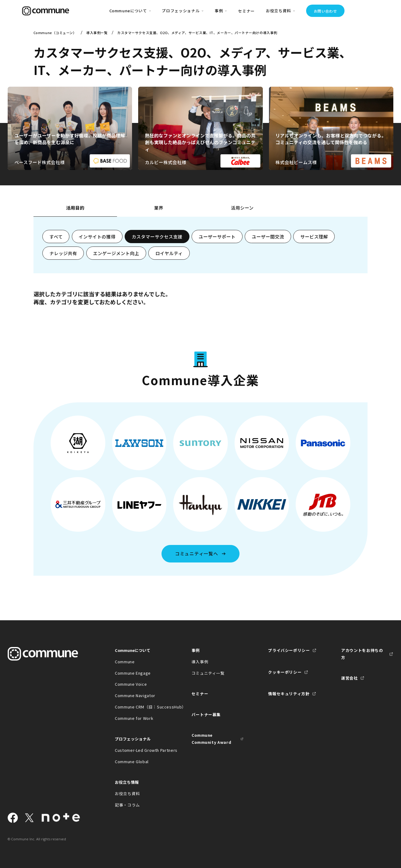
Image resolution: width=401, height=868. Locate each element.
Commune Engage (133, 673)
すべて (56, 237)
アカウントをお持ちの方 (362, 654)
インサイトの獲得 (97, 237)
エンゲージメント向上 (116, 253)
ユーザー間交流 (268, 237)
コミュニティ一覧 (208, 673)
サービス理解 (314, 237)
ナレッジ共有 (63, 253)
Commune (125, 662)
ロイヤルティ (169, 253)
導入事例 (200, 662)
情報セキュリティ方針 (289, 694)
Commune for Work (134, 718)
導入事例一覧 (97, 33)
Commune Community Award (212, 738)
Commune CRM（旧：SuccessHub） (141, 707)
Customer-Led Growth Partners (141, 750)
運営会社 (350, 678)
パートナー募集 (206, 714)
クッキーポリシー (285, 672)
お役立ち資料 (127, 793)
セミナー (246, 11)
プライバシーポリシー (289, 650)
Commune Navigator (135, 695)
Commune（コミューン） (55, 33)
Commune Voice (131, 684)
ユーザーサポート (217, 237)
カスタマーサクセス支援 (157, 237)
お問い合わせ (325, 11)
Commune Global (132, 761)
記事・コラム (127, 805)
